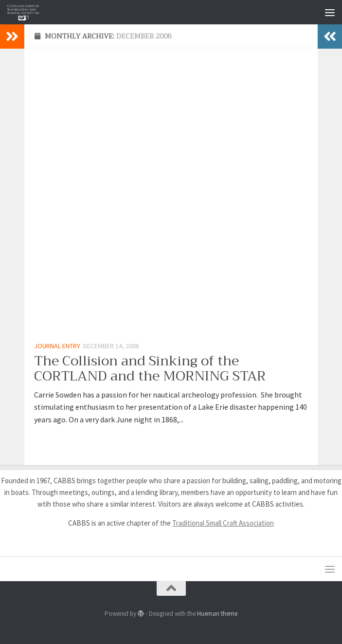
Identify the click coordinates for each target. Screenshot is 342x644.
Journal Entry (57, 346)
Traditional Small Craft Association (223, 523)
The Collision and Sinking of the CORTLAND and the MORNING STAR (150, 368)
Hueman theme (217, 614)
